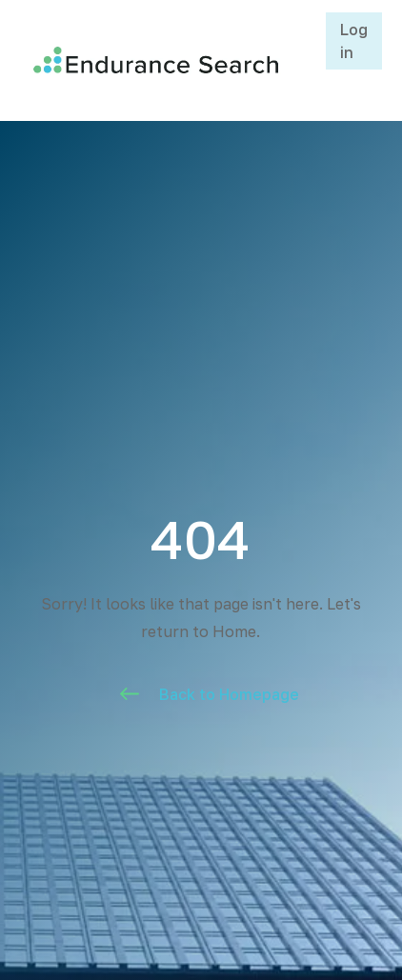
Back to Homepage (229, 694)
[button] (304, 60)
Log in (354, 41)
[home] (151, 60)
